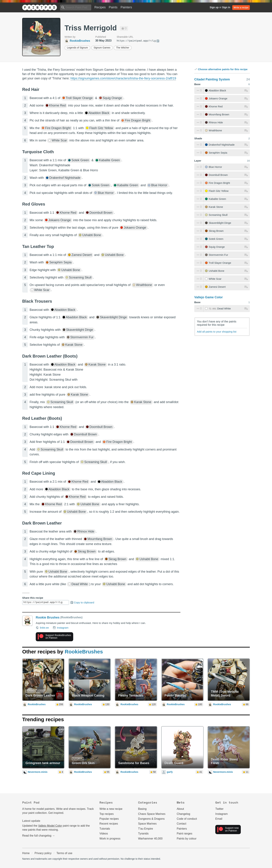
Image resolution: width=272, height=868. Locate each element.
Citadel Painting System (212, 79)
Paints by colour (187, 839)
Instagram (61, 628)
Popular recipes (109, 819)
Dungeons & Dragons (151, 819)
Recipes (100, 7)
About (180, 809)
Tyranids (143, 834)
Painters (126, 7)
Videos (104, 834)
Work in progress (110, 839)
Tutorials (105, 829)
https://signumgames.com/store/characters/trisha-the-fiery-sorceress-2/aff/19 (123, 78)
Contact (182, 824)
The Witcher (123, 48)
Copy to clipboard (82, 603)
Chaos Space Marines (152, 814)
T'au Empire (146, 829)
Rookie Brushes (48, 617)
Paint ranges (185, 834)
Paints (113, 7)
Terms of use (64, 853)
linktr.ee (42, 628)
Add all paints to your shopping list (217, 332)
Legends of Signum (77, 48)
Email (219, 819)
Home (26, 853)
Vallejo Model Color (50, 826)
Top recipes (107, 814)
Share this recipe (33, 598)
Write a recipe (241, 8)
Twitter (219, 809)
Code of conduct (187, 819)
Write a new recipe (111, 809)
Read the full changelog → (39, 836)
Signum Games (102, 48)
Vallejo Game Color (209, 297)
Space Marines (147, 824)
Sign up (214, 7)
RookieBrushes (84, 652)
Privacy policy (43, 853)
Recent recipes (109, 824)
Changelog (183, 814)
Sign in (226, 7)
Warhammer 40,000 (150, 839)
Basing (142, 809)
